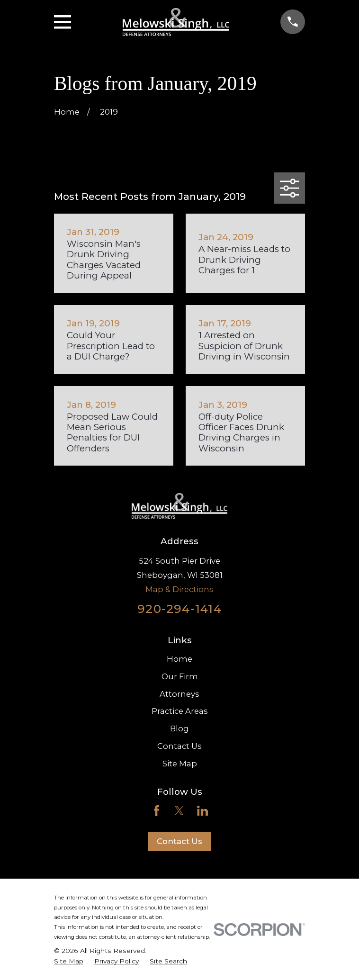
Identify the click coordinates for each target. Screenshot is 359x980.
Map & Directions (179, 589)
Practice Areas (180, 711)
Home (179, 659)
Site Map (180, 764)
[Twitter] (179, 811)
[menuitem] (69, 961)
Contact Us (179, 746)
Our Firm (180, 676)
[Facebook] (157, 811)
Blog (179, 728)
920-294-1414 (179, 609)
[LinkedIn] (202, 811)
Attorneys (179, 694)
